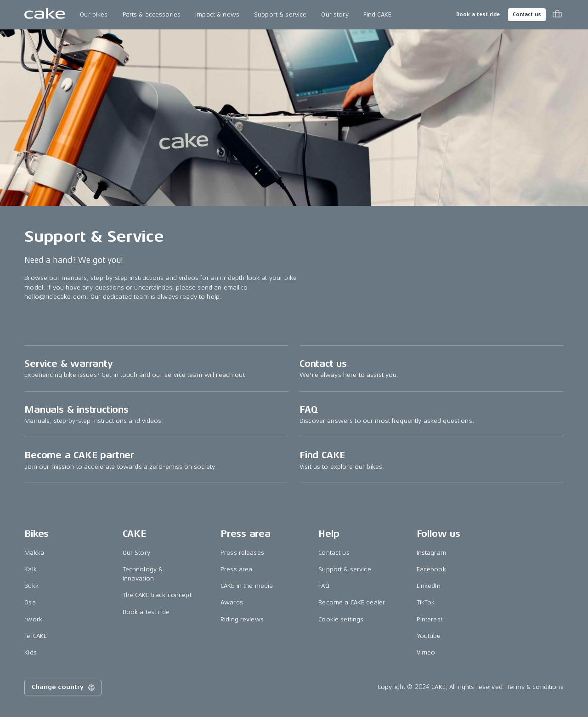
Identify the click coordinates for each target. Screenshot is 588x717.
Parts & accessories (152, 14)
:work (33, 619)
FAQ (324, 586)
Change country (64, 688)
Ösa (30, 602)
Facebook (431, 569)
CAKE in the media (247, 586)
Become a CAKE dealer (352, 602)
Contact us (527, 14)
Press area (236, 569)
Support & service (280, 14)
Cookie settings (341, 619)
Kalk (31, 569)
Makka (34, 553)
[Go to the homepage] (45, 15)
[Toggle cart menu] (557, 15)
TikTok (426, 602)
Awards (232, 602)
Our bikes (94, 14)
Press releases (242, 553)
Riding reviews (242, 619)
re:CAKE (36, 636)
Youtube (429, 636)
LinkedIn (429, 586)
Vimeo (426, 652)
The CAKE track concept (157, 595)
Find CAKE (377, 14)
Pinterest (430, 619)
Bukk (31, 586)
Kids (31, 652)
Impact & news (217, 14)
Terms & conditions (535, 687)
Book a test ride (478, 14)
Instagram (431, 553)
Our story (335, 14)
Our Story (136, 553)
